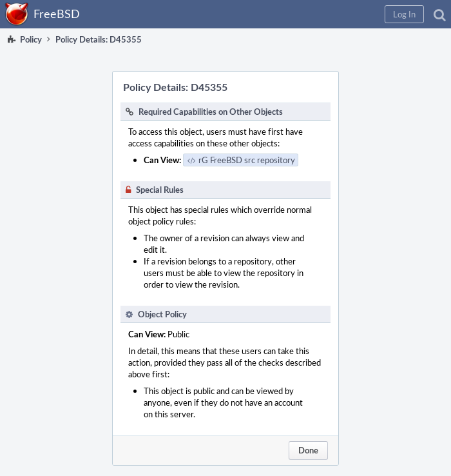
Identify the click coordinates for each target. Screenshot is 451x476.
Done (308, 450)
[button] (404, 14)
